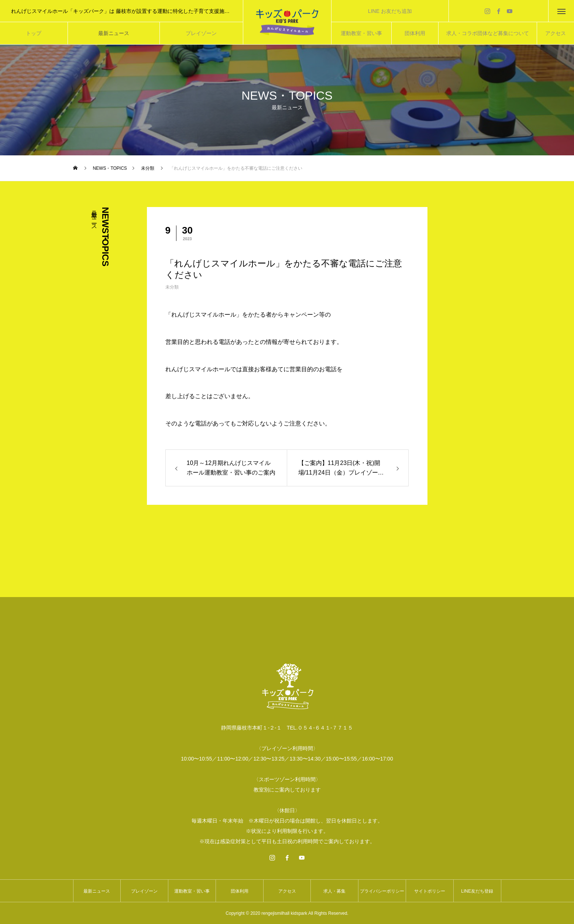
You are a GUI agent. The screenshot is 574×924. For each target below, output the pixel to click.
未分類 (172, 287)
